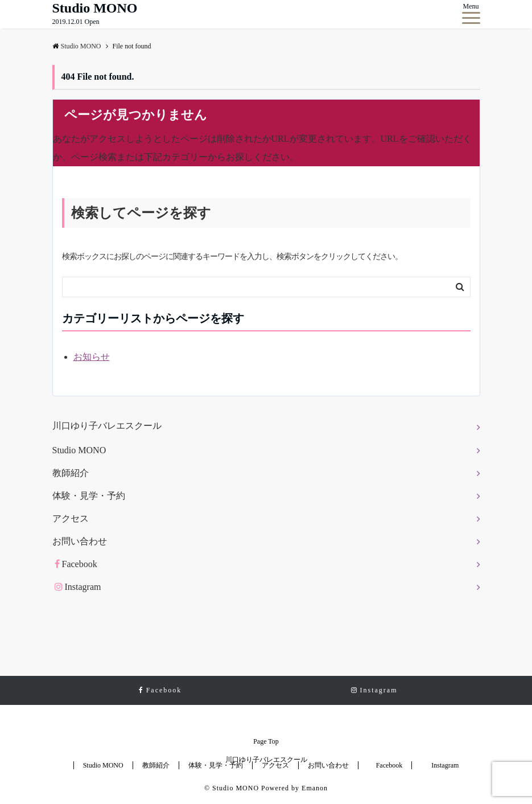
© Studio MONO (232, 788)
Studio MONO (95, 8)
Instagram (78, 587)
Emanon (315, 788)
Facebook (76, 564)
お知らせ (92, 357)
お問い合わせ (80, 541)
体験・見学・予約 (89, 496)
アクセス (71, 518)
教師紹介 (71, 473)
